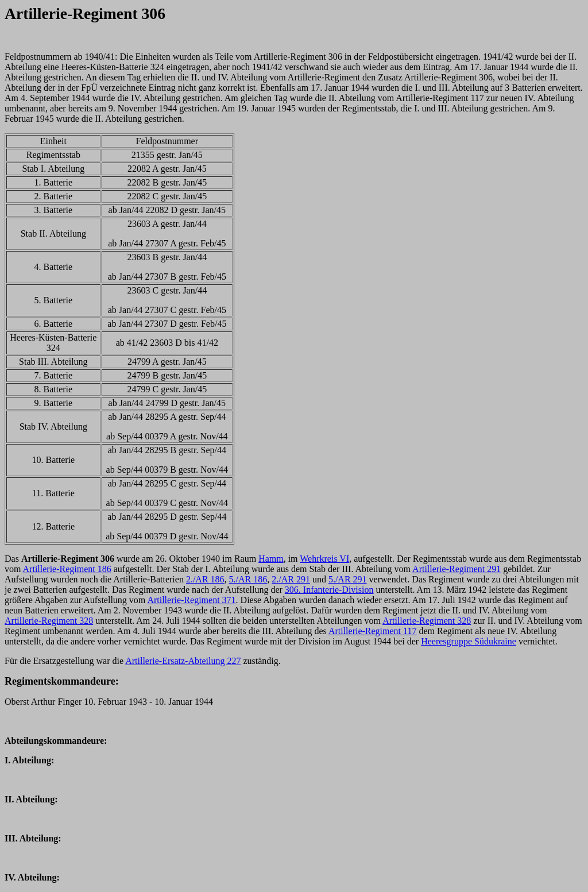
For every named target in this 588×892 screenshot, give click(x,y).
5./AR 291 (348, 579)
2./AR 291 (291, 579)
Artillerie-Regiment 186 (67, 569)
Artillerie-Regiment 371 (191, 600)
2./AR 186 (205, 579)
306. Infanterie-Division (329, 590)
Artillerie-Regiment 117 (373, 631)
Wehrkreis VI (324, 559)
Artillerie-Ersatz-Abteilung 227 (183, 661)
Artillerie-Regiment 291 (457, 569)
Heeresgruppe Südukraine (469, 641)
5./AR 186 (248, 579)
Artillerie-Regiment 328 (49, 621)
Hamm (271, 559)
